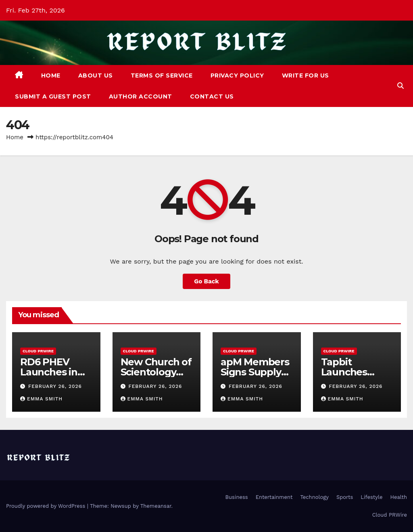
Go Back (206, 281)
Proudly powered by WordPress (47, 506)
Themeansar (156, 506)
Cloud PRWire (38, 351)
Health (398, 497)
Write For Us (306, 75)
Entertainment (274, 497)
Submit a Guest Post (53, 96)
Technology (314, 497)
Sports (345, 497)
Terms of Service (162, 75)
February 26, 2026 (55, 386)
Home (51, 75)
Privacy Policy (237, 75)
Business (237, 497)
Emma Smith (41, 399)
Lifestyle (371, 497)
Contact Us (212, 96)
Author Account (141, 96)
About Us (96, 75)
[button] (400, 86)
